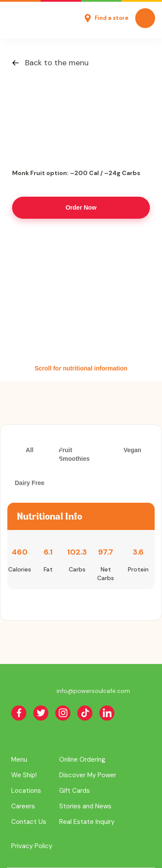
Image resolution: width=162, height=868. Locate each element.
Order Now (81, 207)
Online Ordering (82, 759)
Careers (23, 806)
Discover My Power (88, 775)
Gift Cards (75, 791)
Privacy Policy (32, 846)
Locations (26, 791)
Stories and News (85, 806)
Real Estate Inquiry (87, 822)
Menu (19, 759)
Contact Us (29, 822)
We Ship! (24, 775)
